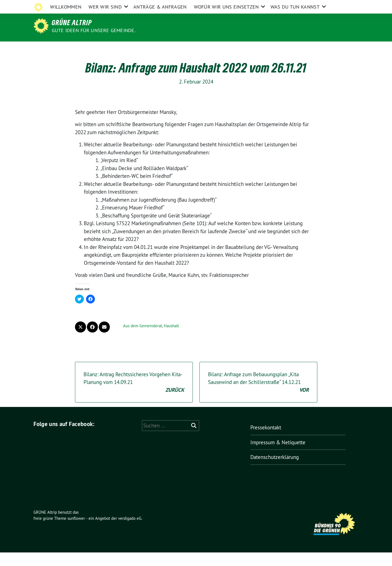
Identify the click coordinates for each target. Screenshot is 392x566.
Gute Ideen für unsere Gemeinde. (94, 30)
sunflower (76, 532)
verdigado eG (130, 532)
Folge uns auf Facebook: (64, 438)
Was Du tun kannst (295, 48)
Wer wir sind (105, 48)
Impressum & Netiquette (266, 5)
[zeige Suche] (349, 5)
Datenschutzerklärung (314, 5)
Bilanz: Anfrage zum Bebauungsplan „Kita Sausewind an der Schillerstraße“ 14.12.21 (258, 396)
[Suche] (341, 5)
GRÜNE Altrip (72, 22)
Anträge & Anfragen (160, 48)
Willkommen (66, 48)
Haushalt (171, 339)
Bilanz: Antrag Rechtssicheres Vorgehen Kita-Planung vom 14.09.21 (134, 396)
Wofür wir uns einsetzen (226, 48)
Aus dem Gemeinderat (143, 339)
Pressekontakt (225, 5)
